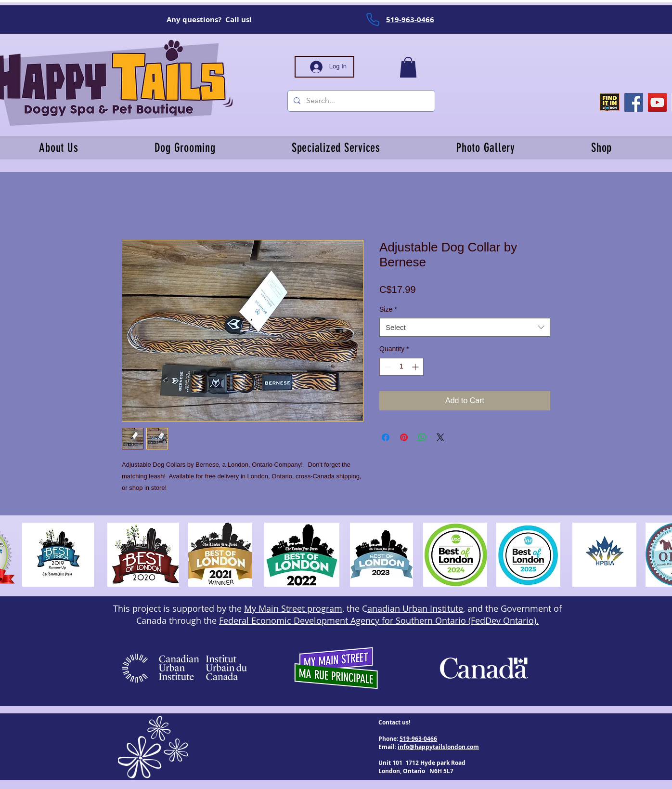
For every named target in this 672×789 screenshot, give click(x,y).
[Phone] (373, 19)
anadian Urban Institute (415, 608)
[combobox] (465, 327)
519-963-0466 (418, 739)
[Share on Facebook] (386, 437)
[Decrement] (387, 367)
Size (388, 309)
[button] (408, 67)
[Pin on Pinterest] (404, 437)
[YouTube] (657, 102)
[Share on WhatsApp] (422, 437)
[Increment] (416, 367)
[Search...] (360, 101)
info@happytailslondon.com (438, 747)
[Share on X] (440, 437)
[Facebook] (634, 102)
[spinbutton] (401, 367)
